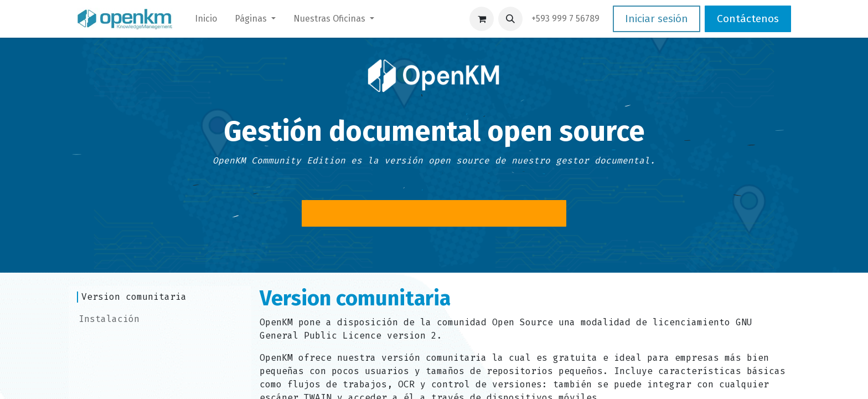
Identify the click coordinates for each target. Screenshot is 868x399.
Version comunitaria (134, 297)
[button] (510, 19)
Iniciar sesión (657, 19)
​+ (565, 19)
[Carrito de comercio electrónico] (482, 19)
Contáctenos (748, 19)
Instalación (109, 319)
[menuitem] (206, 19)
